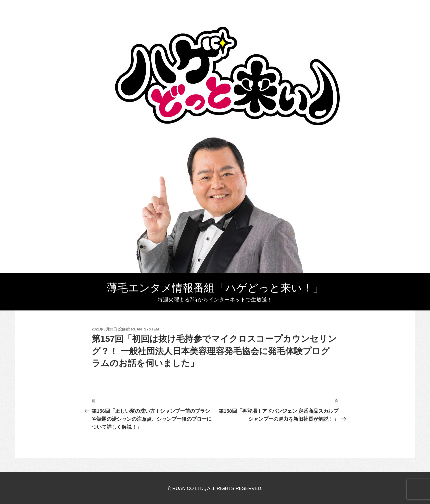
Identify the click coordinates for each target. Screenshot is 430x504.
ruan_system (145, 329)
